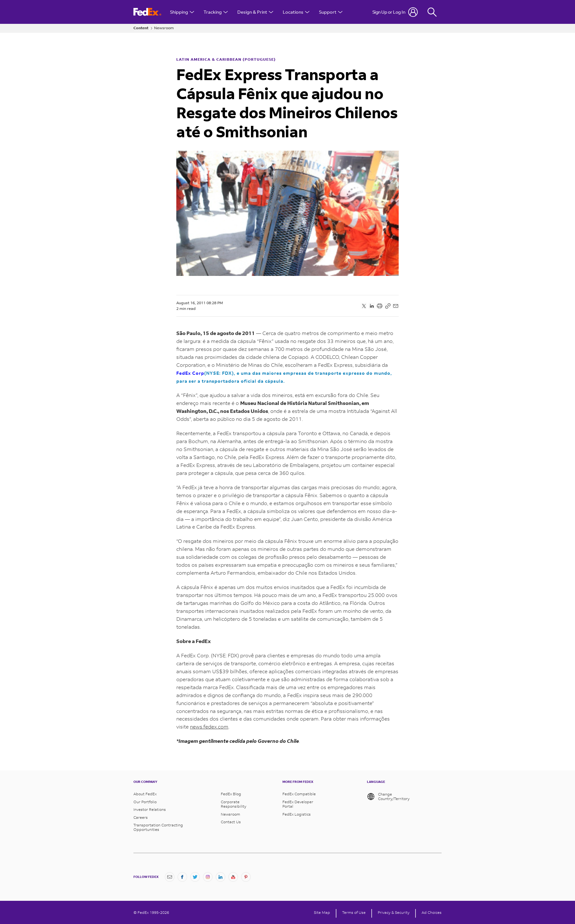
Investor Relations (150, 810)
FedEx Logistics (297, 814)
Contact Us (231, 822)
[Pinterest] (246, 877)
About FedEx (145, 794)
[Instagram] (208, 877)
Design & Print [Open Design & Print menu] (255, 12)
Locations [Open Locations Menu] (296, 12)
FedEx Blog (231, 794)
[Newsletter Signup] (170, 877)
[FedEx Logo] (147, 12)
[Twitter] (195, 877)
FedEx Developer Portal (298, 804)
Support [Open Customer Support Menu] (331, 12)
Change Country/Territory (388, 797)
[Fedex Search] (432, 12)
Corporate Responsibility (233, 804)
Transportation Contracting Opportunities (158, 827)
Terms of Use (354, 913)
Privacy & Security (394, 913)
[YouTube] (233, 877)
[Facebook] (182, 877)
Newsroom (164, 28)
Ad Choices (432, 913)
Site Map (322, 913)
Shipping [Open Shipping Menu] (182, 12)
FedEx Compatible (299, 794)
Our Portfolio (145, 802)
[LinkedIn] (220, 877)
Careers (141, 818)
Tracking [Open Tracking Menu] (216, 12)
